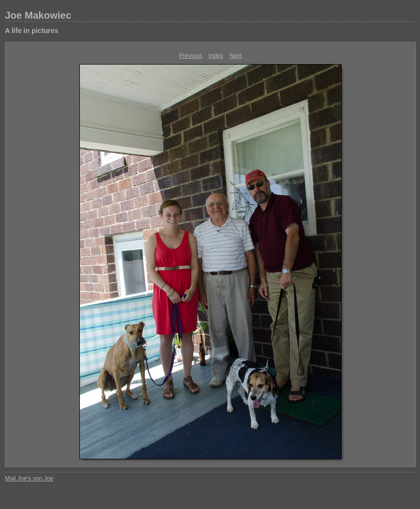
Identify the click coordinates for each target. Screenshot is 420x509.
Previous (191, 56)
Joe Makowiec (38, 15)
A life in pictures (32, 31)
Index (216, 56)
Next (236, 56)
